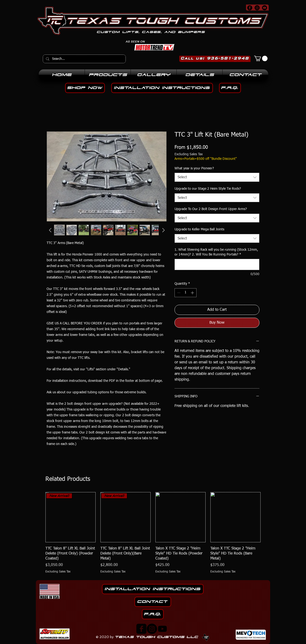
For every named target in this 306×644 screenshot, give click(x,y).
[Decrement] (178, 293)
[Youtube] (162, 629)
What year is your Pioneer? (194, 168)
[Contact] (153, 602)
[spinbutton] (186, 293)
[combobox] (217, 177)
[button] (261, 58)
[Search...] (84, 59)
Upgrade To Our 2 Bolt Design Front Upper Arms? (211, 209)
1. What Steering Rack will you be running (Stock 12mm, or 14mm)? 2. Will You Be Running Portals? (216, 252)
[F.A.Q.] (230, 88)
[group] (153, 533)
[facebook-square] (141, 629)
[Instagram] (152, 629)
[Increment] (193, 293)
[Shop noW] (85, 88)
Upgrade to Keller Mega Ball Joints (199, 229)
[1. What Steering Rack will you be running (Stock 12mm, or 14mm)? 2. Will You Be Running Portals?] (217, 264)
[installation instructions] (162, 88)
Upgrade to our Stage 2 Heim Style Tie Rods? (208, 189)
